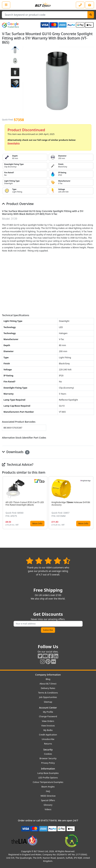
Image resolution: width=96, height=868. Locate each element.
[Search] (91, 15)
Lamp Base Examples (48, 773)
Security (48, 750)
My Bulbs (48, 730)
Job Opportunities (48, 697)
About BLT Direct (48, 684)
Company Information (48, 675)
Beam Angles (48, 787)
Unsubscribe (48, 739)
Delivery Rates (48, 688)
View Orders (48, 721)
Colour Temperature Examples (48, 782)
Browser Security (48, 758)
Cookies (48, 754)
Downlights (14, 143)
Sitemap (48, 702)
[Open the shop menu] (6, 5)
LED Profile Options (48, 778)
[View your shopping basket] (90, 5)
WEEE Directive (48, 796)
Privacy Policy (48, 763)
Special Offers (48, 800)
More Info (37, 523)
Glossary (48, 805)
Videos (48, 809)
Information (48, 769)
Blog (48, 679)
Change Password (48, 716)
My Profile (48, 712)
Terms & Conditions (48, 693)
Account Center (48, 708)
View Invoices (48, 726)
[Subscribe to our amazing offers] (48, 624)
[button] (15, 86)
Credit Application (48, 735)
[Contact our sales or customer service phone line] (80, 5)
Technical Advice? (18, 465)
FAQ (48, 791)
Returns (48, 744)
